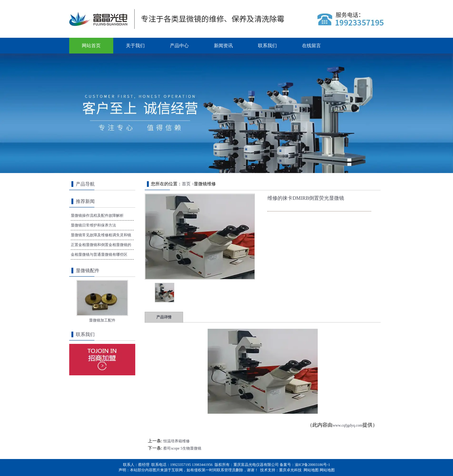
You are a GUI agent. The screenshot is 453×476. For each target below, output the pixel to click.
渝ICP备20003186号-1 (313, 465)
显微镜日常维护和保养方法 (93, 225)
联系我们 (267, 46)
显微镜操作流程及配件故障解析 (97, 216)
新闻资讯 (223, 46)
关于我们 (135, 46)
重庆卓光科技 (290, 470)
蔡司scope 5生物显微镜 (182, 448)
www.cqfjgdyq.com (347, 425)
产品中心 (179, 46)
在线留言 (311, 46)
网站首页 (91, 46)
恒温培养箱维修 (176, 441)
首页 (186, 184)
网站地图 (311, 470)
